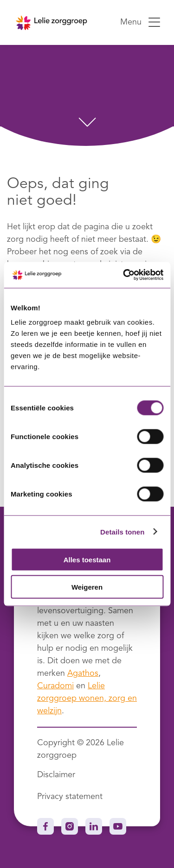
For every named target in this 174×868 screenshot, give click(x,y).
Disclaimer (56, 775)
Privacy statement (70, 797)
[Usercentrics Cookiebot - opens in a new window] (124, 275)
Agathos (83, 673)
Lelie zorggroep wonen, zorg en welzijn (87, 698)
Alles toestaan (87, 560)
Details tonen (122, 531)
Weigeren (87, 587)
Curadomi (55, 686)
